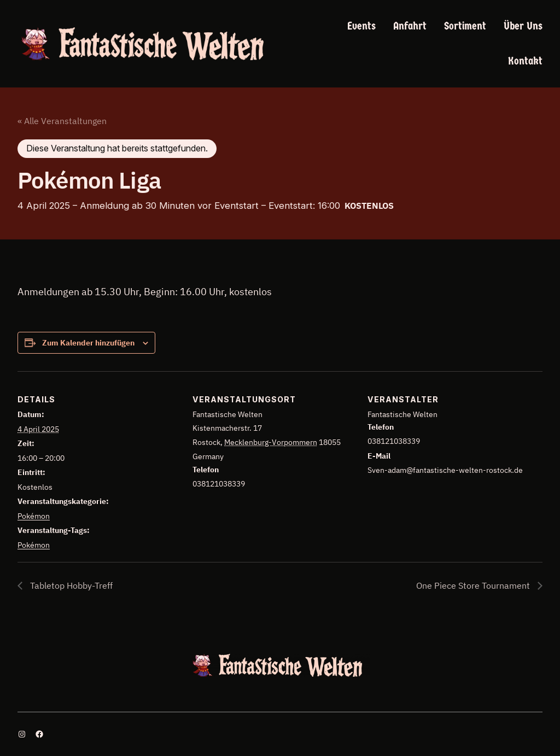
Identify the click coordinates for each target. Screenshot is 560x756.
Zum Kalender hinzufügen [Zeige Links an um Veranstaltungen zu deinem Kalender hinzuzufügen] (88, 343)
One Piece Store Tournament (474, 585)
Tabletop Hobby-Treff (70, 585)
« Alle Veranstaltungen (62, 121)
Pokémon (34, 516)
